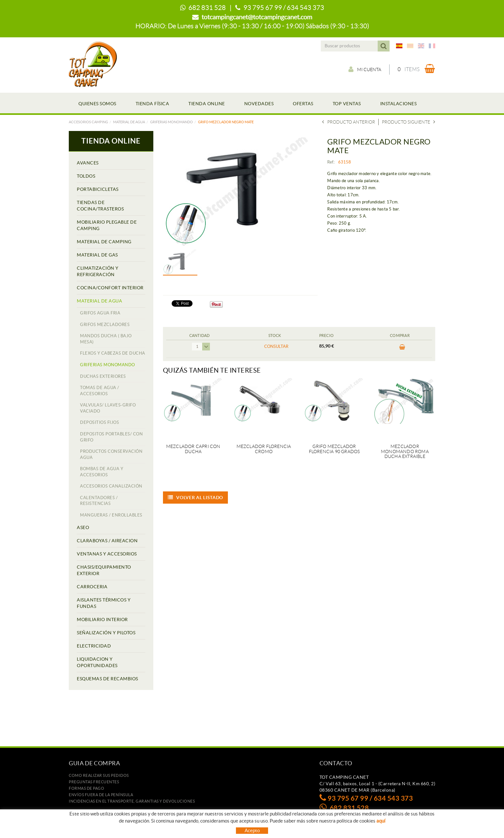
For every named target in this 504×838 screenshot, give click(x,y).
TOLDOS (86, 176)
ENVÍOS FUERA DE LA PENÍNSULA (101, 795)
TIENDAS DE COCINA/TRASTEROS (100, 206)
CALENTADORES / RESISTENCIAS (99, 501)
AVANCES (88, 163)
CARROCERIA (92, 587)
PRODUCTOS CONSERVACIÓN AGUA (111, 454)
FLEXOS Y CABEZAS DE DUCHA (113, 353)
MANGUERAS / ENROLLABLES (111, 515)
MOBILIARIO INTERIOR (102, 619)
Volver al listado (196, 498)
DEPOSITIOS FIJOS (99, 422)
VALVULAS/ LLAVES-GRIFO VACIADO (108, 408)
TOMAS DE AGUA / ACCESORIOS (100, 391)
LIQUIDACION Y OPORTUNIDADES (97, 662)
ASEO (83, 527)
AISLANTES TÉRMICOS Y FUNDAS (104, 603)
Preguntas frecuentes (94, 782)
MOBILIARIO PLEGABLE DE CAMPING (107, 225)
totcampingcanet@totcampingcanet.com (257, 17)
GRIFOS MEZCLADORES (105, 325)
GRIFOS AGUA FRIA (100, 313)
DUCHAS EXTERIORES (103, 376)
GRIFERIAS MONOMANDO (171, 122)
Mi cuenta (365, 69)
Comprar (402, 347)
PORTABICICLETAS (98, 189)
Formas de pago (86, 788)
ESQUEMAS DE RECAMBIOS (108, 679)
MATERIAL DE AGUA (129, 122)
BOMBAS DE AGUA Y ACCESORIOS (102, 472)
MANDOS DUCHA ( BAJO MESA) (106, 339)
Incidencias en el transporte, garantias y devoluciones (132, 801)
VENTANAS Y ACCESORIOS (107, 554)
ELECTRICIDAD (94, 646)
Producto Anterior (349, 122)
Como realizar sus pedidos (99, 775)
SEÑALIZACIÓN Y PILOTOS (106, 633)
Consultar (276, 346)
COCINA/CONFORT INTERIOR (110, 288)
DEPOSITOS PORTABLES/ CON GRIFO (111, 437)
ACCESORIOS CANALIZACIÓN (111, 486)
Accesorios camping (88, 122)
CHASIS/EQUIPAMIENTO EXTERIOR (104, 570)
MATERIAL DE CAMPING (104, 242)
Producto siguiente (409, 122)
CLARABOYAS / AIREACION (107, 541)
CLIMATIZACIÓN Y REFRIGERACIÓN (98, 271)
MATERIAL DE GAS (97, 255)
